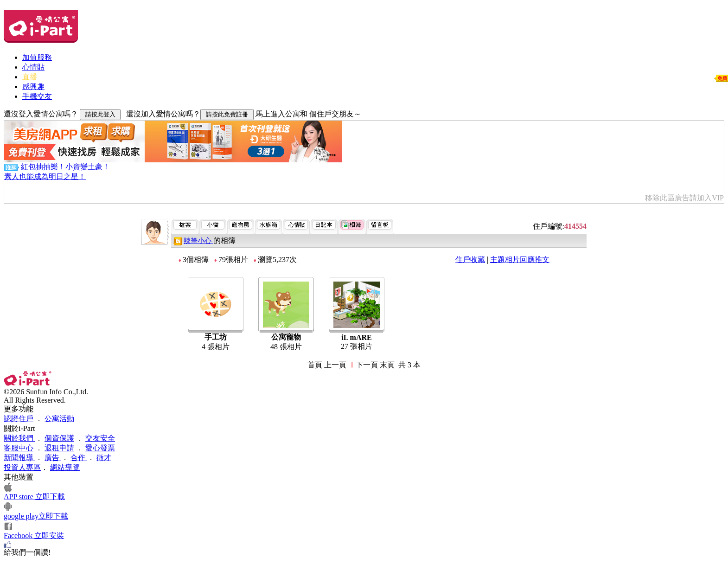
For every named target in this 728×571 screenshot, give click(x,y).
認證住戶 (19, 419)
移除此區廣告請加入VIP (684, 198)
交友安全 (100, 438)
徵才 (104, 458)
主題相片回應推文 (520, 260)
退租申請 (59, 448)
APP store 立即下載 (34, 497)
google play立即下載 (36, 516)
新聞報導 (19, 458)
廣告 (53, 458)
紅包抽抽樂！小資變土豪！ (65, 167)
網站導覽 (65, 467)
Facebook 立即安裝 (34, 536)
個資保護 (59, 438)
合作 (79, 458)
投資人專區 (22, 467)
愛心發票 (100, 448)
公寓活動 (59, 419)
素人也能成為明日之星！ (45, 176)
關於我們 (19, 438)
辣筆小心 (198, 241)
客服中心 (19, 448)
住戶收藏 (470, 260)
